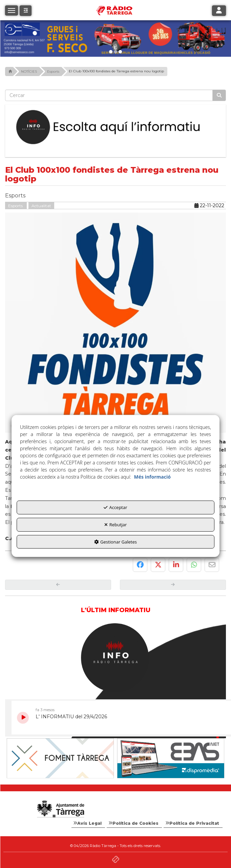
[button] (26, 11)
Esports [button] (16, 204)
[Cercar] (219, 94)
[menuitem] (88, 822)
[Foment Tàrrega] (171, 757)
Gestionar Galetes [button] (115, 541)
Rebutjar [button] (116, 525)
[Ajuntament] (60, 756)
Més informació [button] (152, 477)
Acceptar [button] (115, 507)
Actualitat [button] (41, 204)
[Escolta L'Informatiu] (115, 126)
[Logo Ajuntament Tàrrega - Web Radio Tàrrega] (60, 807)
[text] (109, 94)
